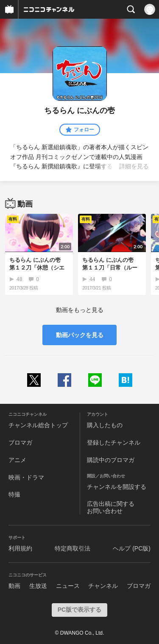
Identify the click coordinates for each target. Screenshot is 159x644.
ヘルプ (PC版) (132, 548)
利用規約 (20, 548)
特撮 (14, 494)
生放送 (38, 586)
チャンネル (103, 586)
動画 (14, 586)
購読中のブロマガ (111, 460)
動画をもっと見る (80, 310)
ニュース (68, 586)
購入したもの (105, 425)
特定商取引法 (73, 548)
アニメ (17, 460)
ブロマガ (20, 443)
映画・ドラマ (26, 477)
